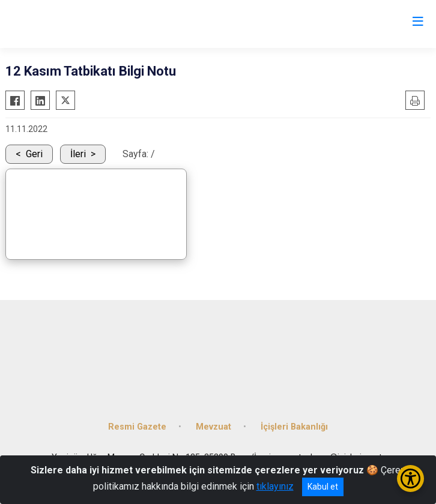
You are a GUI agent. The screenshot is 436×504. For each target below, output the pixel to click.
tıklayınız (275, 486)
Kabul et (323, 487)
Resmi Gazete (137, 427)
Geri (34, 154)
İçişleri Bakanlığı (294, 427)
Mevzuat (213, 427)
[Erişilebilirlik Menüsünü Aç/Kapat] (410, 478)
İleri (78, 154)
